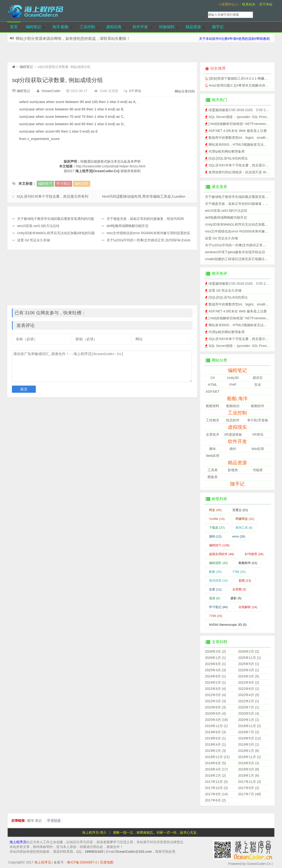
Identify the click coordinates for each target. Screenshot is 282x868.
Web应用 (213, 456)
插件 (233, 449)
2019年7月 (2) (249, 732)
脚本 (213, 449)
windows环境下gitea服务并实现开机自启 (235, 252)
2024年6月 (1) (215, 676)
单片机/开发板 (258, 420)
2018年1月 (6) (249, 775)
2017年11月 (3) (250, 782)
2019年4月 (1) (215, 744)
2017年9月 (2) (249, 788)
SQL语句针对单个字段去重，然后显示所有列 (52, 196)
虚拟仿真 (114, 27)
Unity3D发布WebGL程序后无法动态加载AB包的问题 (56, 233)
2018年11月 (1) (250, 757)
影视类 (233, 470)
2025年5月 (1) (249, 664)
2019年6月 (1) (215, 738)
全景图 (239, 589)
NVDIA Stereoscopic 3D (228, 625)
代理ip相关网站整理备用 (227, 151)
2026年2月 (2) (249, 651)
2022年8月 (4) (215, 689)
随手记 (218, 27)
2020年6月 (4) (215, 713)
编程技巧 (45, 183)
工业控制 (87, 27)
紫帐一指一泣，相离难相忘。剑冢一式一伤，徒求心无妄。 (157, 832)
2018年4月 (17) (216, 769)
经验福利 (167, 27)
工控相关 (213, 420)
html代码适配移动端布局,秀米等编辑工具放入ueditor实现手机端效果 (156, 196)
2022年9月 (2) (249, 682)
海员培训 (218, 581)
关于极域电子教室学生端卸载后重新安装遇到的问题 (56, 219)
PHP (233, 385)
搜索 (265, 15)
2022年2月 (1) (249, 701)
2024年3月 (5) (249, 676)
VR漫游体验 (233, 434)
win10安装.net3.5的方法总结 (38, 226)
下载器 (217, 528)
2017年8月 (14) (216, 794)
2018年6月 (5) (215, 763)
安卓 (258, 385)
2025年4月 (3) (215, 670)
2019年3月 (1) (249, 744)
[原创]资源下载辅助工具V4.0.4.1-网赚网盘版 (242, 78)
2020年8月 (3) (215, 707)
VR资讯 (258, 434)
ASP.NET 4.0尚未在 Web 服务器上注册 (238, 131)
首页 (14, 27)
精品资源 (193, 27)
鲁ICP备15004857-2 (82, 862)
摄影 (236, 598)
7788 (239, 572)
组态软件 (233, 420)
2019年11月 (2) (250, 726)
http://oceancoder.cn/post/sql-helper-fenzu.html (111, 166)
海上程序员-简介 (94, 832)
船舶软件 (258, 406)
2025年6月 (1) (215, 664)
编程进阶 (82, 183)
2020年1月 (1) (249, 720)
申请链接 (54, 821)
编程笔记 (33, 27)
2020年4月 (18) (216, 720)
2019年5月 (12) (250, 738)
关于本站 (266, 4)
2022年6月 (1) (249, 689)
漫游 (214, 598)
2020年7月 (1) (249, 707)
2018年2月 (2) (215, 775)
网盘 (215, 510)
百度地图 (107, 862)
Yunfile (217, 519)
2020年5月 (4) (249, 713)
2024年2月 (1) (215, 682)
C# (213, 378)
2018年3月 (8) (249, 769)
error (239, 536)
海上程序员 (18, 842)
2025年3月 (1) (249, 670)
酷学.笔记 (35, 821)
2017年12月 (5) (216, 782)
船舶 (215, 572)
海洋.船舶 (60, 27)
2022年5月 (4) (215, 695)
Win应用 (258, 449)
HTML (213, 385)
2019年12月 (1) (216, 726)
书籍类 (258, 470)
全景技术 (213, 434)
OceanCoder (51, 91)
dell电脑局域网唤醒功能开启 (128, 226)
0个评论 (135, 91)
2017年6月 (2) (215, 800)
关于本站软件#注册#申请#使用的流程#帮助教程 (234, 39)
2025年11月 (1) (250, 658)
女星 (215, 589)
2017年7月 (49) (250, 794)
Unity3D (233, 378)
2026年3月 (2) (215, 651)
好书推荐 (254, 554)
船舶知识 (233, 406)
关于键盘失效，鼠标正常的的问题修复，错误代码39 (145, 219)
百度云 (240, 510)
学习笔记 (63, 183)
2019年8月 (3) (215, 732)
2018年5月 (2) (249, 763)
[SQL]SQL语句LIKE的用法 (228, 158)
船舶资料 (213, 406)
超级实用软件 (222, 554)
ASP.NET (213, 392)
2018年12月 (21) (217, 757)
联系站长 (249, 4)
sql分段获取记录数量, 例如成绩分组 (57, 80)
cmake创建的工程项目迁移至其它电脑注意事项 (240, 259)
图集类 (213, 477)
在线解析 (248, 607)
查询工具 (244, 528)
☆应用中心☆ (228, 4)
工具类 (213, 470)
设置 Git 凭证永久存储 (34, 240)
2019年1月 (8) (249, 751)
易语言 (258, 378)
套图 (245, 581)
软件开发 (140, 27)
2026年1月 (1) (215, 658)
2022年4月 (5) (249, 695)
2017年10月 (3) (216, 788)
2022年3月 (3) (215, 701)
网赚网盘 (245, 519)
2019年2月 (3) (215, 751)
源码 (215, 536)
